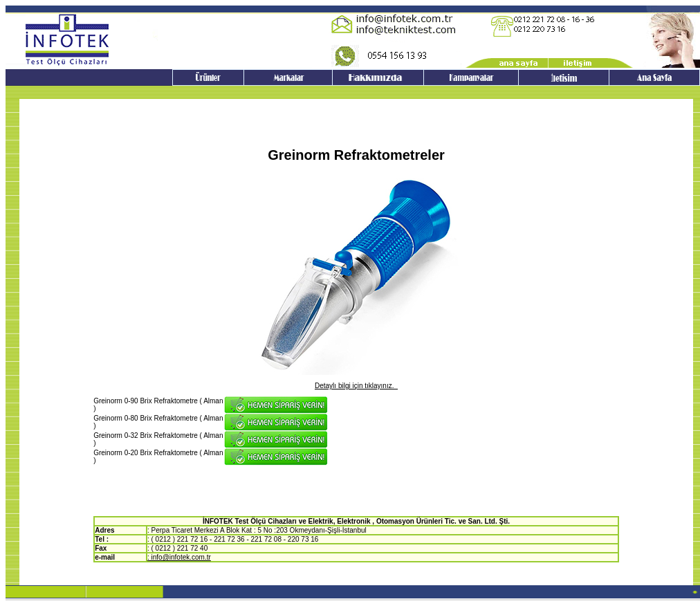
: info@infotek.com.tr (179, 557)
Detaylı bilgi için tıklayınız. (356, 386)
